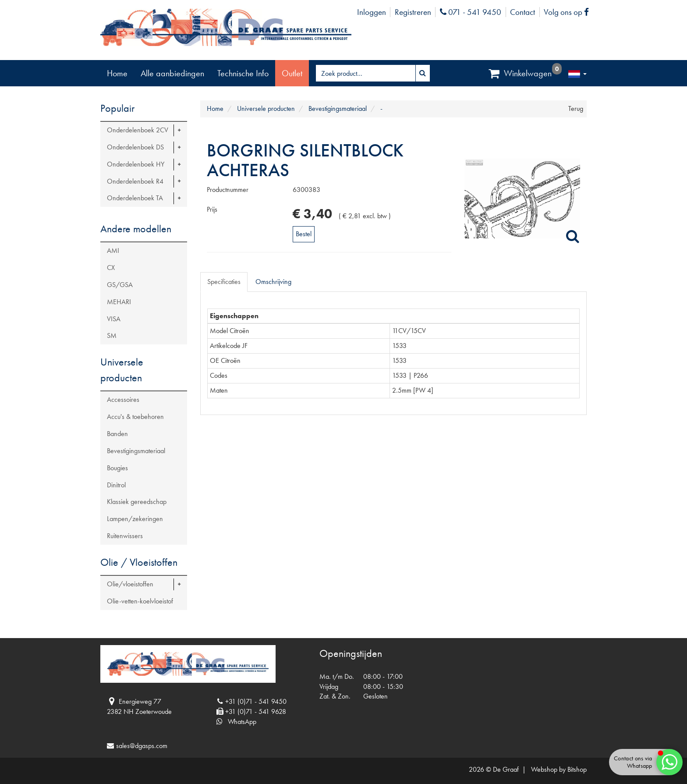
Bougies (117, 468)
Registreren (413, 12)
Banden (117, 434)
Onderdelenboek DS (135, 147)
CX (111, 268)
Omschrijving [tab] (273, 282)
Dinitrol (116, 485)
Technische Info (243, 73)
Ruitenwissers (125, 536)
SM (112, 335)
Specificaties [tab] (224, 282)
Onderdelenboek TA (135, 198)
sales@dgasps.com (142, 746)
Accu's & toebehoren (135, 417)
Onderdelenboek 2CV (138, 130)
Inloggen (372, 12)
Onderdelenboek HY (136, 164)
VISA (114, 319)
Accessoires (123, 399)
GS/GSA (120, 285)
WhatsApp (236, 722)
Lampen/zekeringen (135, 519)
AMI (113, 250)
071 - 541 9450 (471, 12)
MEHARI (119, 302)
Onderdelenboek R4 (135, 181)
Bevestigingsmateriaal (136, 451)
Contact (522, 12)
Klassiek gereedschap (137, 502)
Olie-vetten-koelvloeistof (140, 601)
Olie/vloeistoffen (130, 584)
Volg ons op (568, 12)
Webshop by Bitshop (559, 769)
